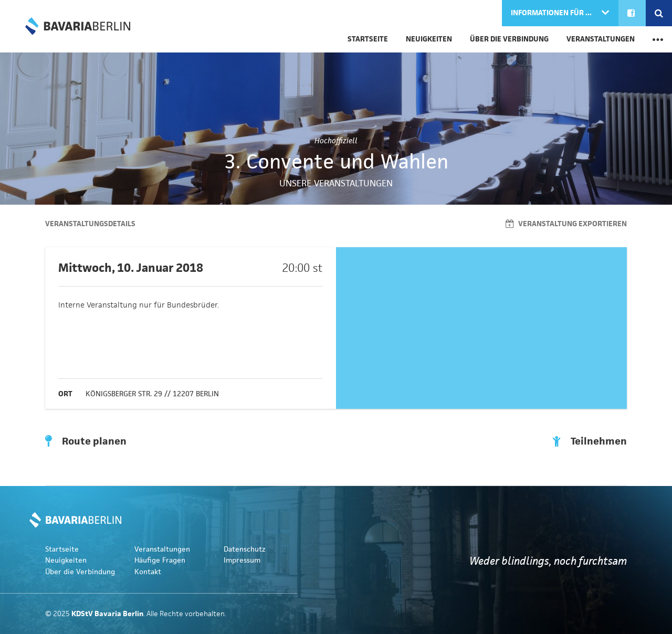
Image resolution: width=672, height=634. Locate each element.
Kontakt (148, 572)
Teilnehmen (590, 441)
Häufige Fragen (160, 560)
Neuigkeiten (429, 39)
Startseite (368, 39)
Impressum (242, 560)
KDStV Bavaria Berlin (78, 26)
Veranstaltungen (601, 39)
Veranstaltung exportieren (566, 224)
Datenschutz (245, 549)
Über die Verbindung (509, 39)
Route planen (86, 441)
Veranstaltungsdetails (90, 224)
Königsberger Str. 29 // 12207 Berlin (152, 394)
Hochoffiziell (336, 141)
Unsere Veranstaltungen (336, 183)
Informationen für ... (552, 13)
